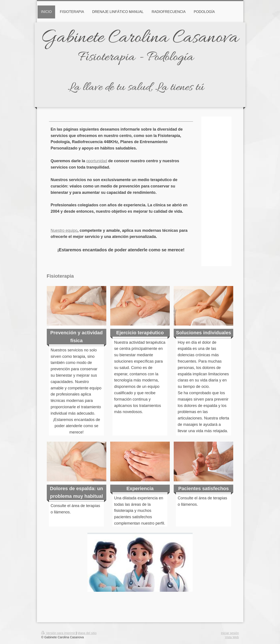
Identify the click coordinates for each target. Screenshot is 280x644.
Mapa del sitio (87, 633)
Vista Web (232, 637)
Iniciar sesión (230, 633)
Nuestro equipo (64, 230)
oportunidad (97, 161)
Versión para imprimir (59, 633)
